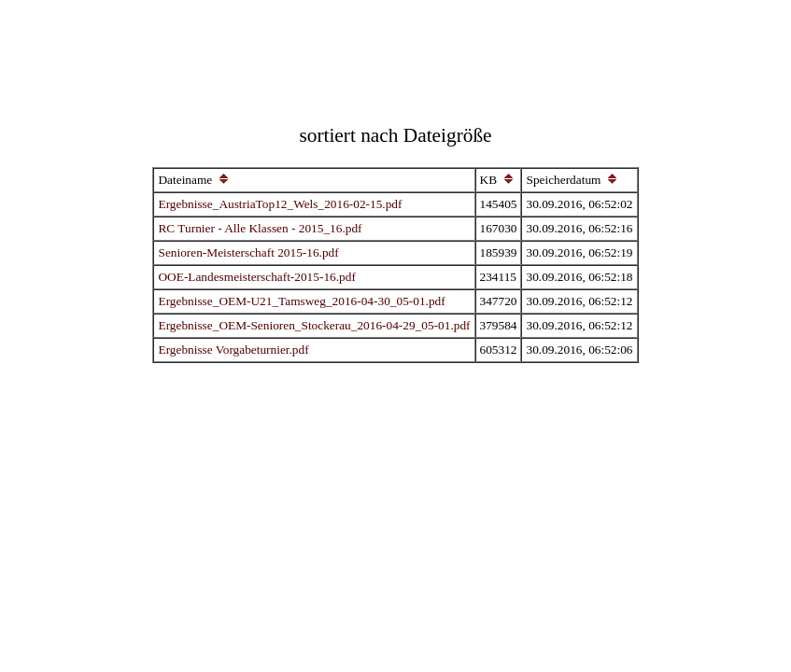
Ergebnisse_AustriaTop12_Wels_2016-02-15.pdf (280, 204)
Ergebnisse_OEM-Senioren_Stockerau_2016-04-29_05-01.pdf (314, 325)
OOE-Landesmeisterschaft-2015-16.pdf (256, 277)
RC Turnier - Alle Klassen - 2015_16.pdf (260, 228)
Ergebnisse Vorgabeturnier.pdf (233, 350)
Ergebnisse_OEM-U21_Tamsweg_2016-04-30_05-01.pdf (301, 301)
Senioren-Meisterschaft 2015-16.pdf (248, 252)
